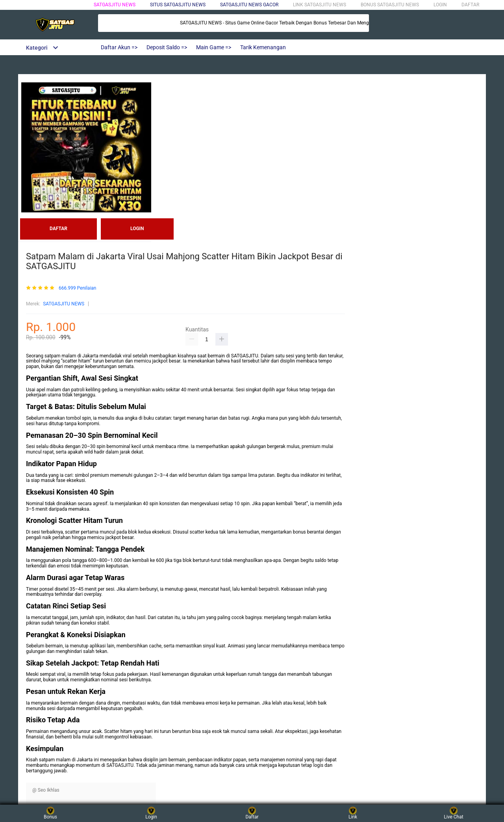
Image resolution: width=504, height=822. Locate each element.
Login (151, 813)
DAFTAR (470, 5)
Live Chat (453, 813)
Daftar (252, 813)
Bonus (50, 813)
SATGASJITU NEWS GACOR (249, 5)
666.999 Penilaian (78, 288)
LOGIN (440, 5)
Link (353, 813)
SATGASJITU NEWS (115, 5)
